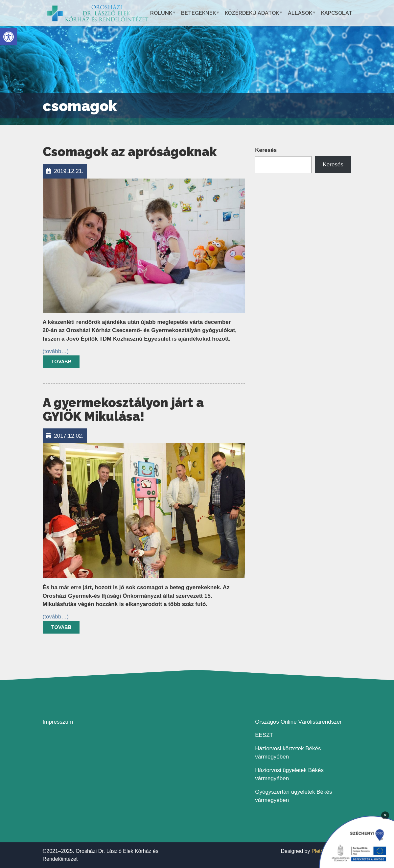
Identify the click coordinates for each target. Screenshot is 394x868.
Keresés (266, 150)
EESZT (264, 735)
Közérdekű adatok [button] (252, 13)
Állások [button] (300, 13)
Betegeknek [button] (198, 13)
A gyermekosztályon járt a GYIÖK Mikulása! (123, 410)
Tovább (61, 362)
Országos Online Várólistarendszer (298, 722)
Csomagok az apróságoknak (130, 152)
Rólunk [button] (161, 13)
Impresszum (58, 722)
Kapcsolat (337, 13)
